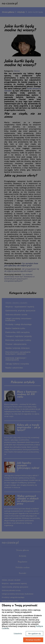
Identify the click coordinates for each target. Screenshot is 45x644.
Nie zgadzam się (35, 634)
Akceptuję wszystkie (33, 640)
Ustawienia (18, 634)
